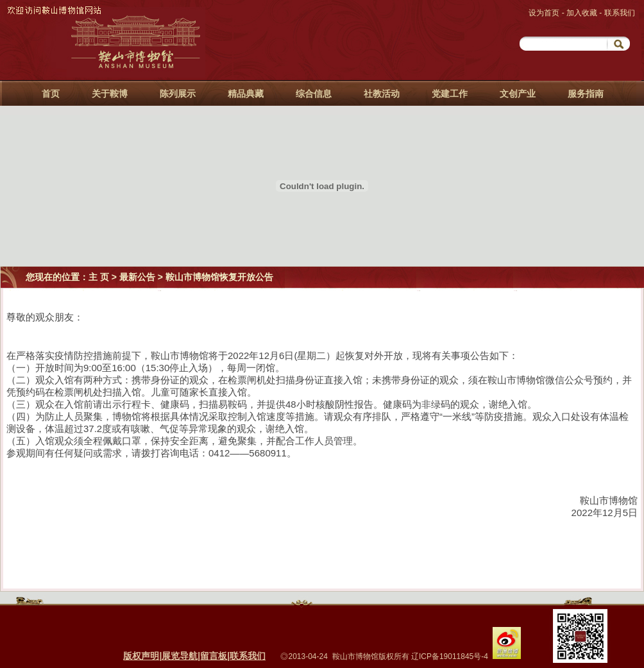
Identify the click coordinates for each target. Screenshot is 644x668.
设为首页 (545, 13)
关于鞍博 (110, 94)
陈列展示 (178, 94)
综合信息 (314, 94)
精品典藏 (246, 94)
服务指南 (586, 94)
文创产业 (518, 94)
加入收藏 (583, 13)
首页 (51, 94)
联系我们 (620, 13)
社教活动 (382, 94)
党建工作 (450, 94)
